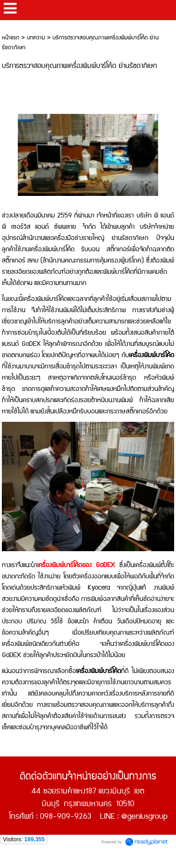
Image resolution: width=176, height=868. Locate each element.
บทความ (36, 38)
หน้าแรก (11, 38)
